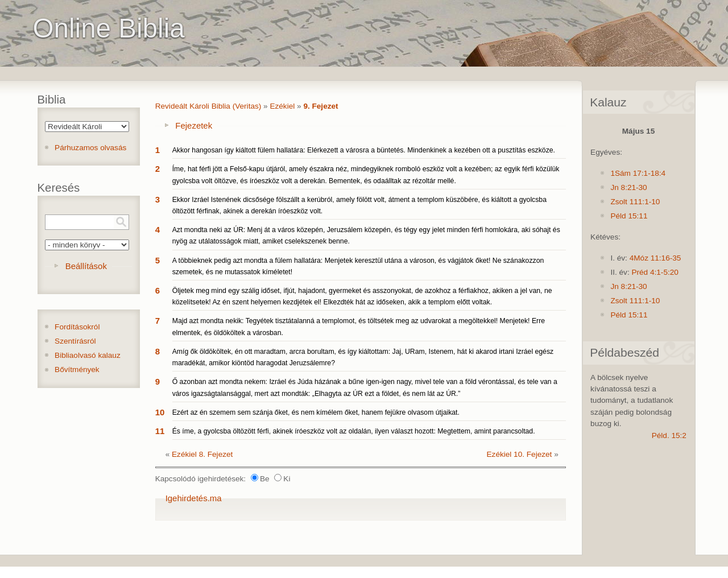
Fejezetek (194, 125)
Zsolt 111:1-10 (635, 202)
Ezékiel (282, 106)
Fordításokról (77, 327)
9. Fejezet (320, 106)
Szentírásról (75, 341)
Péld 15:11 (629, 216)
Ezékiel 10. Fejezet (520, 454)
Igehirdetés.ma (194, 498)
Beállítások (86, 266)
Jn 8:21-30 (628, 187)
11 (160, 431)
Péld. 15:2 (669, 435)
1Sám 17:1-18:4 (638, 173)
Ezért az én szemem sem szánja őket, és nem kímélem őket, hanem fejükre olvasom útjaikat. (316, 412)
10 (160, 412)
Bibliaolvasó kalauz (88, 355)
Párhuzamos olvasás (90, 148)
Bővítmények (77, 369)
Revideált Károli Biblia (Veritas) (208, 106)
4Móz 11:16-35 (655, 258)
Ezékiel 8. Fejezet (202, 454)
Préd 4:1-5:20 (655, 272)
